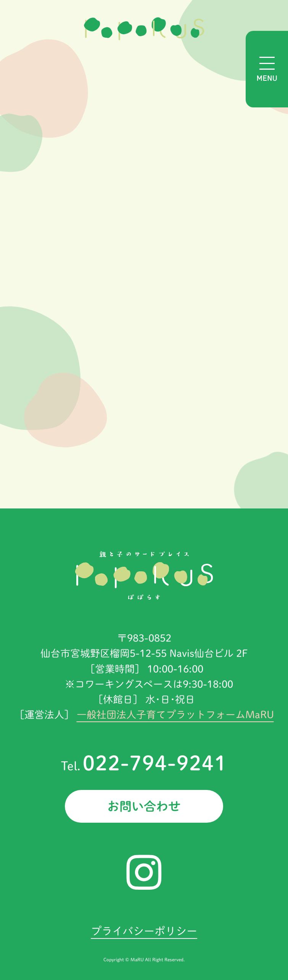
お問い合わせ (144, 806)
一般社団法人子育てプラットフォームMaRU (175, 715)
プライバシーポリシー (144, 931)
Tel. (144, 766)
